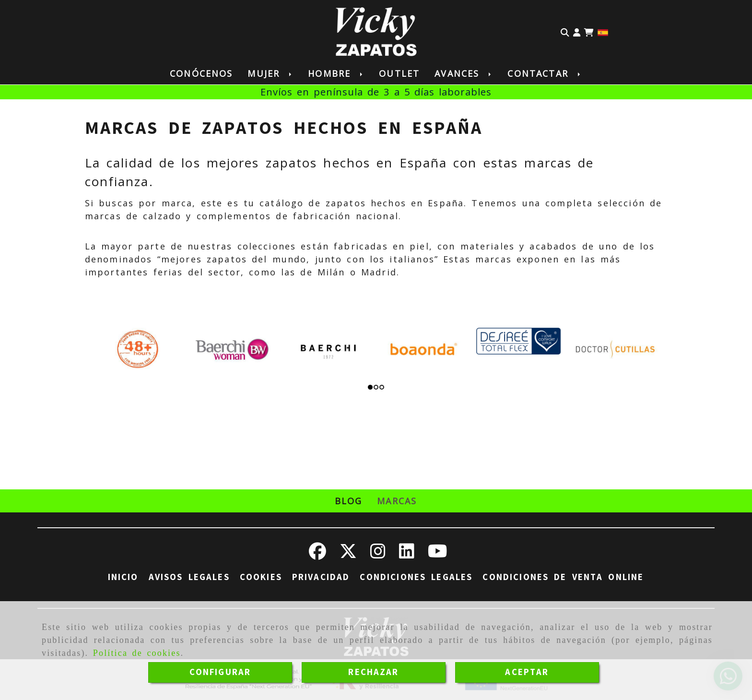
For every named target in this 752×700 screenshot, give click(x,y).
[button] (577, 32)
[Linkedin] (407, 555)
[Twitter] (348, 555)
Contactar (544, 73)
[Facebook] (317, 555)
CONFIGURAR (220, 672)
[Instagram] (378, 555)
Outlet (399, 73)
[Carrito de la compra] (589, 32)
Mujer (270, 73)
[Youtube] (438, 555)
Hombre (336, 73)
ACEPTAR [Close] (527, 672)
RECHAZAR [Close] (373, 672)
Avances (464, 73)
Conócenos (201, 73)
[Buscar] (565, 32)
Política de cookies (137, 653)
